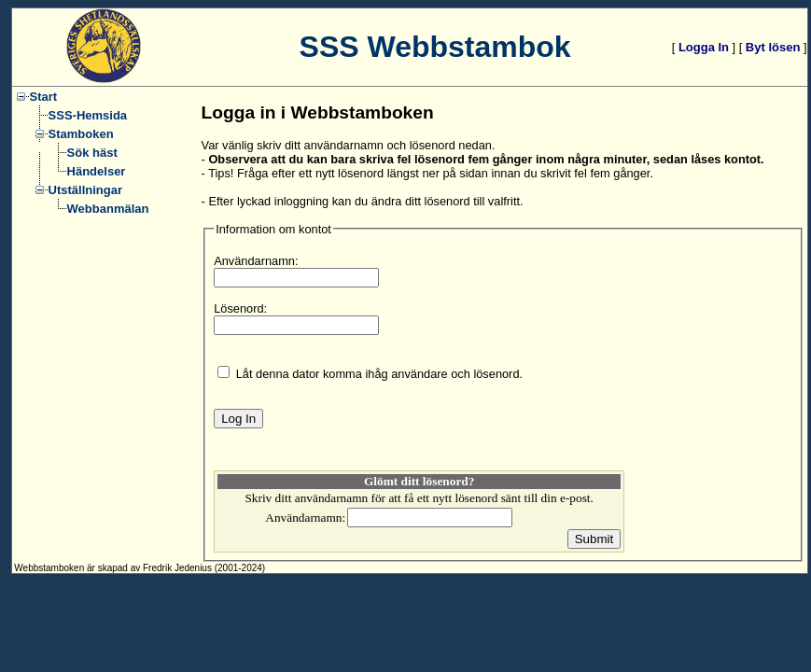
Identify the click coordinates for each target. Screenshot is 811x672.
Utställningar (85, 190)
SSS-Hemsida (88, 115)
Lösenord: (240, 308)
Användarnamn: (256, 261)
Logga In (704, 47)
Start (44, 97)
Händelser (97, 171)
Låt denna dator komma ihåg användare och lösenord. (379, 374)
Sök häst (92, 153)
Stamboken (81, 134)
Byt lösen (773, 47)
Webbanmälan (108, 209)
